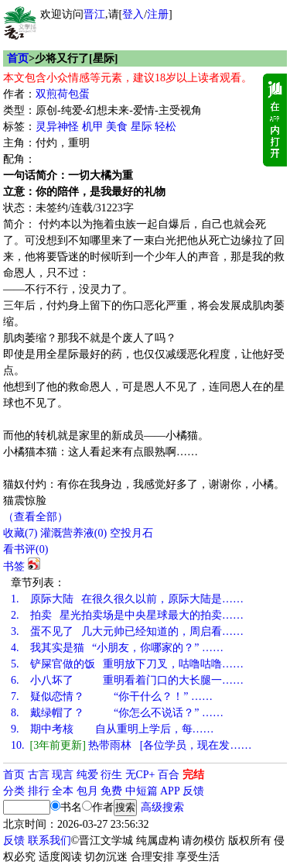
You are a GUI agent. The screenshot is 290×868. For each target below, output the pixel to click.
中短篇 (142, 791)
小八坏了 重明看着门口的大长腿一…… (127, 680)
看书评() (26, 549)
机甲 (93, 127)
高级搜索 (162, 807)
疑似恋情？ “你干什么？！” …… (112, 696)
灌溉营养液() (73, 533)
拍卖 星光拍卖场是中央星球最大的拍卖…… (127, 615)
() (20, 533)
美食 (117, 127)
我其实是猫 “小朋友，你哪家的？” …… (117, 648)
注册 (158, 14)
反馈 (193, 791)
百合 (169, 775)
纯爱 (87, 775)
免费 (111, 791)
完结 (193, 775)
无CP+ (140, 775)
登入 (133, 14)
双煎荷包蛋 (63, 94)
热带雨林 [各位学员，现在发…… (131, 745)
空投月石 (131, 533)
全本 (63, 791)
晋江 (94, 14)
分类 (14, 791)
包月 (87, 791)
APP (170, 791)
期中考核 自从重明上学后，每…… (113, 729)
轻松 (165, 127)
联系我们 (49, 841)
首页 (18, 58)
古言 (39, 775)
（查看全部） (36, 517)
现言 (63, 775)
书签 (14, 566)
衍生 (111, 775)
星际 (142, 127)
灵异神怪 (57, 127)
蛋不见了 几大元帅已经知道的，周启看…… (127, 631)
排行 (39, 791)
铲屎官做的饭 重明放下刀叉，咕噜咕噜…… (127, 664)
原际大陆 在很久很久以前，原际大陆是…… (127, 599)
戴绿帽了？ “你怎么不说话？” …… (117, 713)
